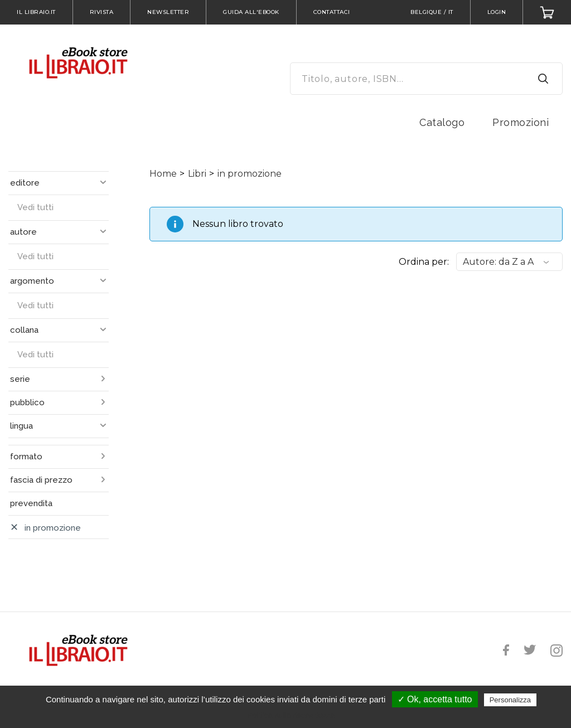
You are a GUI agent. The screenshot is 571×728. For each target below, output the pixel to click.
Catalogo (442, 122)
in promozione (250, 174)
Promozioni (521, 122)
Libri (197, 174)
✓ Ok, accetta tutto (435, 699)
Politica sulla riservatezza (291, 715)
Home (163, 174)
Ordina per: (424, 262)
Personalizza (510, 700)
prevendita (31, 503)
